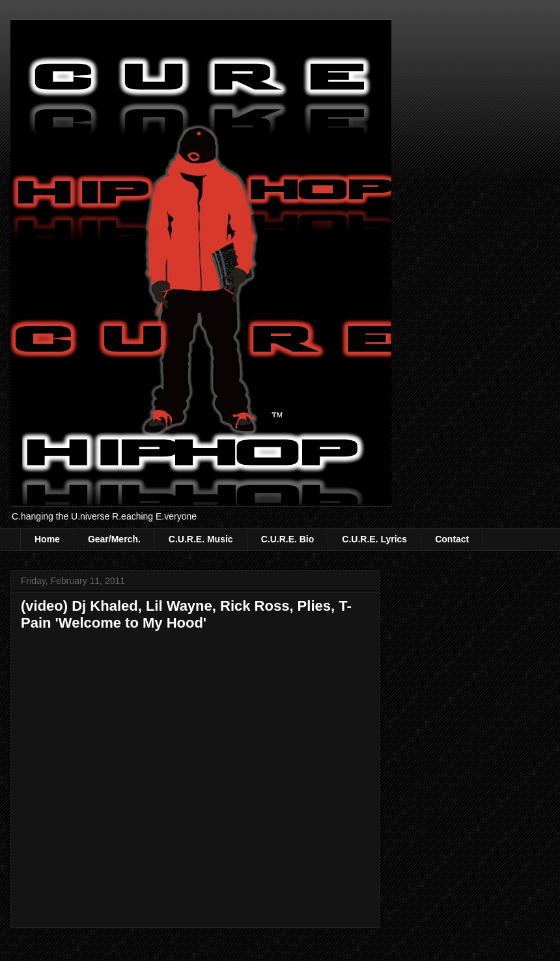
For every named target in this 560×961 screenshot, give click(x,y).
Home (47, 539)
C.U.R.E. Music (201, 539)
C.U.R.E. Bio (288, 539)
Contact (452, 539)
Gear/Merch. (114, 539)
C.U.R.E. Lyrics (374, 539)
